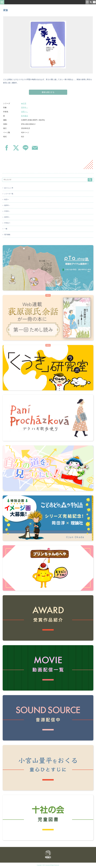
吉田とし (25, 112)
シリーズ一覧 (9, 194)
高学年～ (25, 108)
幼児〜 (7, 199)
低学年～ (7, 205)
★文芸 (24, 103)
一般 (6, 229)
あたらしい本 (9, 188)
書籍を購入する (48, 92)
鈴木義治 (25, 116)
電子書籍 (7, 235)
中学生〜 (7, 223)
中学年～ (7, 211)
